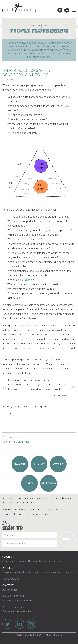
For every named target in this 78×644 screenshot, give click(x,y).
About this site (54, 635)
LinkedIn (19, 624)
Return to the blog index (16, 442)
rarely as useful (46, 348)
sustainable (26, 280)
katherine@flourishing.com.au (18, 601)
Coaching (58, 464)
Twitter (7, 624)
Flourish (8, 557)
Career (29, 483)
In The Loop (39, 464)
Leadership (20, 464)
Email (60, 10)
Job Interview (49, 483)
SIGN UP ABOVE (11, 579)
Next (17, 437)
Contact (8, 585)
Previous (7, 437)
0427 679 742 (67, 10)
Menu (74, 7)
